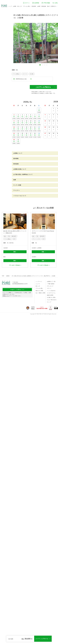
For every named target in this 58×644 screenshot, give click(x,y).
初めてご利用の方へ (52, 6)
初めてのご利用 (39, 291)
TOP (3, 276)
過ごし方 (20, 6)
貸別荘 (8, 276)
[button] (40, 65)
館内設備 (44, 6)
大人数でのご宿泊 (51, 297)
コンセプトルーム (51, 293)
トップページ (39, 282)
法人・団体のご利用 (40, 293)
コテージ (49, 288)
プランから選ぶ (27, 6)
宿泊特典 (34, 6)
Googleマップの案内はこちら (17, 290)
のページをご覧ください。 (12, 296)
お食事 (39, 6)
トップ (10, 6)
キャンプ (49, 302)
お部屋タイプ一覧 (51, 282)
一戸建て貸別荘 (51, 284)
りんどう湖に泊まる (52, 300)
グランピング (50, 286)
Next (26, 221)
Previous (4, 221)
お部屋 (15, 6)
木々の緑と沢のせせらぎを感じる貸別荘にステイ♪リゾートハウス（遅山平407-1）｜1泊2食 (33, 276)
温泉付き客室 (50, 295)
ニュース (38, 284)
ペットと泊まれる (51, 291)
